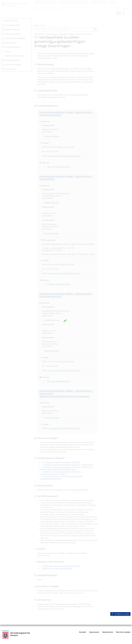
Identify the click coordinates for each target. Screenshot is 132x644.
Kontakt (83, 632)
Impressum (94, 632)
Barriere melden (123, 632)
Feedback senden (120, 614)
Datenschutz (108, 632)
